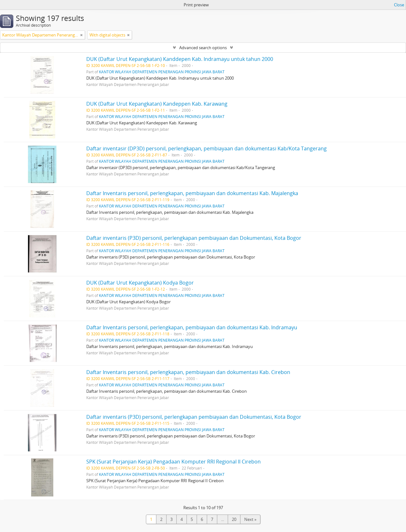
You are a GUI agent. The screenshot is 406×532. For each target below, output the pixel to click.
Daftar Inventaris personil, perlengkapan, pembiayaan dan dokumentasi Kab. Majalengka (192, 193)
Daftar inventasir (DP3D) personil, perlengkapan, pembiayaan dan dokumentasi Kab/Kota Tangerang (206, 148)
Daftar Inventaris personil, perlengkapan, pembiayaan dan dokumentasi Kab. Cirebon (188, 372)
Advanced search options (203, 48)
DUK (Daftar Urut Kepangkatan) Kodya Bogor (140, 283)
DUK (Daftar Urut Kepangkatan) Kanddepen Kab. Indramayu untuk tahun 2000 (180, 59)
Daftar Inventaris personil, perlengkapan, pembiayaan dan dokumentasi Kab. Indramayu (192, 327)
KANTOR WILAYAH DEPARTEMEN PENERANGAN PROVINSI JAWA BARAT (162, 72)
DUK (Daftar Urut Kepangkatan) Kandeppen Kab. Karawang (157, 104)
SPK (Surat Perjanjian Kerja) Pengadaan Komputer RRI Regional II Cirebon (174, 462)
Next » (250, 519)
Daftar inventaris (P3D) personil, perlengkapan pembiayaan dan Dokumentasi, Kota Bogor (194, 238)
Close (399, 5)
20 (234, 519)
